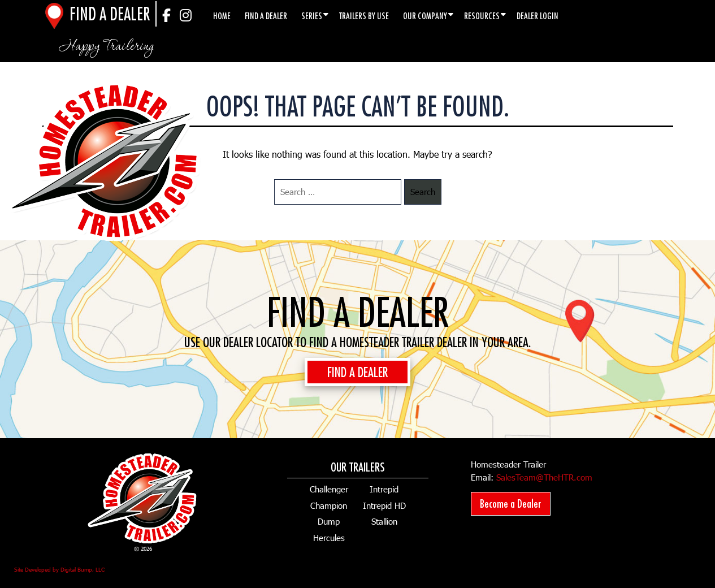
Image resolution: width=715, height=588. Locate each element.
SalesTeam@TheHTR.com (544, 477)
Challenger (329, 489)
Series (312, 16)
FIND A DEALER (357, 372)
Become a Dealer (511, 503)
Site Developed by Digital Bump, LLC (59, 569)
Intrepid (384, 489)
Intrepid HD (384, 505)
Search (423, 192)
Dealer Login (538, 16)
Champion (329, 505)
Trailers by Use (364, 16)
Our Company (425, 16)
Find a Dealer (266, 16)
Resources (482, 16)
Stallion (384, 521)
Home (222, 16)
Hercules (329, 538)
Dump (329, 521)
